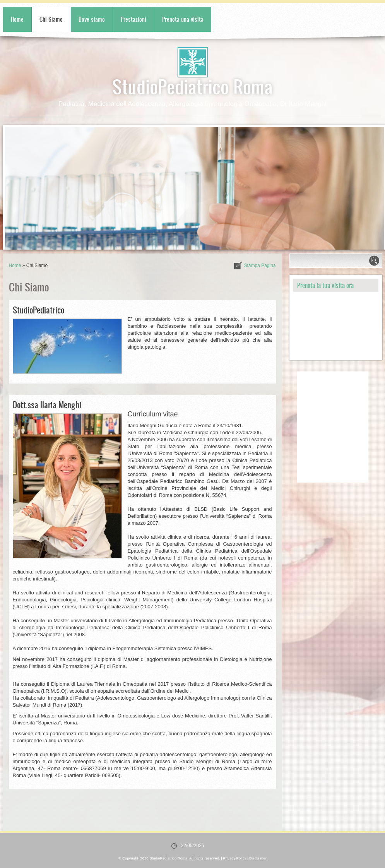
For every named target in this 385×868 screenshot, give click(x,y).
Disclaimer (258, 858)
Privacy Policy (235, 858)
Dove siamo (92, 19)
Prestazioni (133, 19)
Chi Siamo (51, 19)
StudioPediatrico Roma (192, 86)
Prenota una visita (183, 19)
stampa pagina (260, 265)
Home (17, 19)
